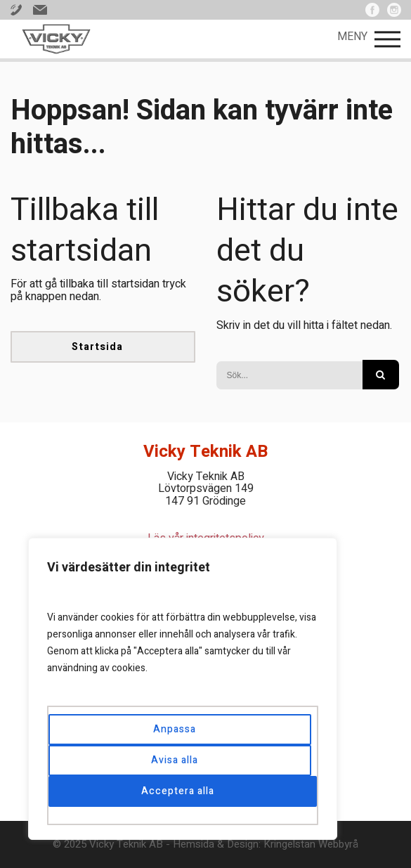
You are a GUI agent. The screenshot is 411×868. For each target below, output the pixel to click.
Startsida (97, 347)
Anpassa (175, 729)
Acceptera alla (178, 791)
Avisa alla (175, 760)
